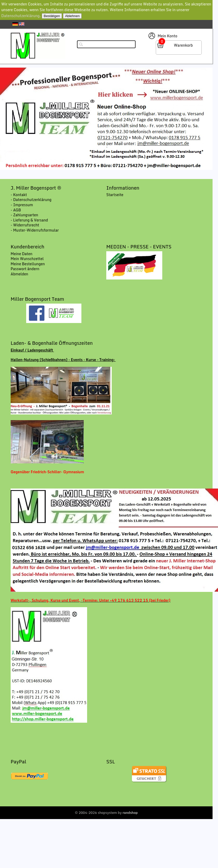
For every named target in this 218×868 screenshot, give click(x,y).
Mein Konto (167, 36)
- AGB (16, 210)
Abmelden (19, 274)
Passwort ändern (25, 269)
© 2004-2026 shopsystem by (106, 813)
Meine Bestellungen (28, 264)
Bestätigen (52, 16)
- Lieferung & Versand (29, 220)
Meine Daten (22, 254)
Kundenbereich (27, 247)
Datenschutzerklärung (20, 16)
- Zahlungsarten (24, 215)
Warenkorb (183, 45)
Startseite (115, 195)
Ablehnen (72, 16)
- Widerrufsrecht (25, 225)
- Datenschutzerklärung (31, 200)
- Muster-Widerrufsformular (35, 230)
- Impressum (22, 205)
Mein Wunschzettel (27, 259)
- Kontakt (19, 195)
